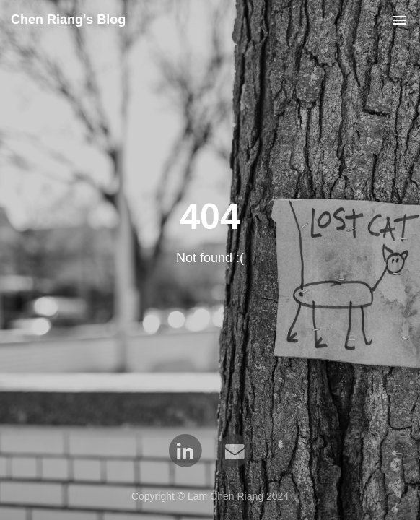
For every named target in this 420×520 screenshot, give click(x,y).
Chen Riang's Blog (68, 19)
